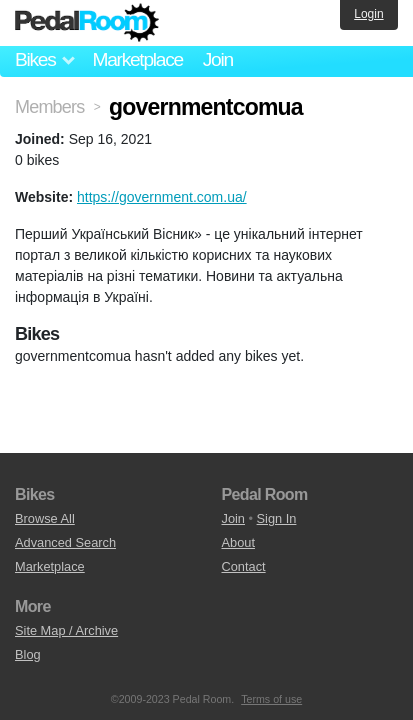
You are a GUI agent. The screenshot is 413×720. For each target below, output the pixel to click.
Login (368, 14)
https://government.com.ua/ (162, 197)
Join (218, 59)
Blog (28, 654)
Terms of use (271, 699)
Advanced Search (65, 542)
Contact (244, 566)
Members (49, 107)
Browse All (45, 518)
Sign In (277, 518)
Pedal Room (87, 23)
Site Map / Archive (66, 630)
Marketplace (137, 59)
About (238, 542)
